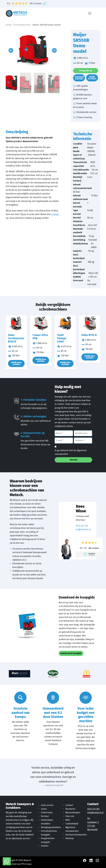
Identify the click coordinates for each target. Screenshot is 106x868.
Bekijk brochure (92, 78)
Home (9, 25)
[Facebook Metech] (85, 860)
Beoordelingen (73, 813)
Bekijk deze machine (16, 363)
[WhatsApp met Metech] (7, 861)
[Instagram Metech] (97, 860)
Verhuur (45, 816)
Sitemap (70, 838)
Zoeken (45, 846)
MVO (68, 820)
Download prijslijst (79, 78)
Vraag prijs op (86, 71)
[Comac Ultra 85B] (41, 323)
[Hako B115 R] (90, 323)
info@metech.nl (95, 813)
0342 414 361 (82, 526)
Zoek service (47, 805)
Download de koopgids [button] (71, 653)
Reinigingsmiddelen (51, 827)
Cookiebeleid (72, 824)
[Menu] (90, 13)
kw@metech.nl (83, 529)
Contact (69, 805)
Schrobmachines (22, 25)
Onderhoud (47, 813)
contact (55, 214)
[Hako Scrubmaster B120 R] (16, 323)
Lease (44, 809)
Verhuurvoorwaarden (76, 835)
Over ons (70, 816)
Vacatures (70, 809)
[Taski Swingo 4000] (65, 323)
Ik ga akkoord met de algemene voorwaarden (71, 452)
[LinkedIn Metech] (91, 860)
